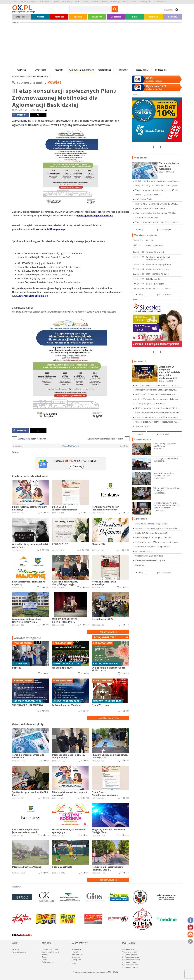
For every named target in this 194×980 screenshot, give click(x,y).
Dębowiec (56, 2)
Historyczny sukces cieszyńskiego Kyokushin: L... (157, 408)
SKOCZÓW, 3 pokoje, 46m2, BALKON (151, 533)
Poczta (74, 964)
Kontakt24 (59, 17)
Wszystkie (22, 70)
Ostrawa (114, 2)
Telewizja (78, 17)
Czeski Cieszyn (44, 2)
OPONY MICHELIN (143, 551)
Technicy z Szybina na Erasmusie (150, 403)
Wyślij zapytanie (48, 962)
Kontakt (45, 960)
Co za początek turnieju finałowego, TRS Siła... (156, 213)
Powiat (47, 76)
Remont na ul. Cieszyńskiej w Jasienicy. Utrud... (157, 204)
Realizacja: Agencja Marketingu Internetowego (97, 972)
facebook (20, 115)
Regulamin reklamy (129, 962)
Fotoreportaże (105, 70)
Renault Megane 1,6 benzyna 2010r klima (154, 537)
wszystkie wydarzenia (108, 718)
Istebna (85, 2)
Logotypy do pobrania (50, 949)
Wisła (151, 2)
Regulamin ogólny (128, 949)
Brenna (15, 2)
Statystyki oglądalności (50, 952)
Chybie (23, 2)
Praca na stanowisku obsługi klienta (151, 524)
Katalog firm (97, 17)
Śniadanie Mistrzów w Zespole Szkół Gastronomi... (158, 413)
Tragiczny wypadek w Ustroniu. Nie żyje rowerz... (157, 222)
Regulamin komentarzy (130, 957)
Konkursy (173, 17)
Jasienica (95, 2)
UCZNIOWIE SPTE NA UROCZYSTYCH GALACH (155, 394)
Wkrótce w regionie (27, 638)
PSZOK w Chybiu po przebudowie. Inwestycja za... (158, 181)
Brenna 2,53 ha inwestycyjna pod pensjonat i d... (157, 528)
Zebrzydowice (161, 2)
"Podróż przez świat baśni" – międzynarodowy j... (157, 422)
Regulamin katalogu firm (131, 960)
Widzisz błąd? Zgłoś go (71, 446)
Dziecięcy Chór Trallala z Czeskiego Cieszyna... (156, 390)
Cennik (44, 957)
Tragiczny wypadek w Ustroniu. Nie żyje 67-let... (157, 190)
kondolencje (161, 70)
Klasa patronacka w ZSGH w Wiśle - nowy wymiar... (158, 417)
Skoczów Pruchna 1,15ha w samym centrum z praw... (156, 542)
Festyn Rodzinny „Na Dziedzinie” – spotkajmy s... (157, 185)
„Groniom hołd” (142, 426)
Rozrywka (154, 17)
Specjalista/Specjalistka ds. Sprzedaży (152, 547)
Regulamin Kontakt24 (130, 967)
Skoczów (124, 2)
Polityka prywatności (129, 952)
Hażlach (77, 2)
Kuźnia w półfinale (144, 199)
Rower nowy (141, 565)
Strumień (134, 2)
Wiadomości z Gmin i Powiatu (82, 70)
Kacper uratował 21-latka (147, 218)
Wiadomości (21, 17)
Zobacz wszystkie (108, 632)
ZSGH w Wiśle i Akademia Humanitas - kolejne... (157, 399)
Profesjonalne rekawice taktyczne (150, 560)
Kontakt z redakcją (19, 952)
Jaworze (105, 2)
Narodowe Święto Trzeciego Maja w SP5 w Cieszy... (158, 385)
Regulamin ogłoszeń (129, 954)
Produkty (45, 954)
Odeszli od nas (142, 70)
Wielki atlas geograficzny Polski (149, 556)
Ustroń (143, 2)
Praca (135, 17)
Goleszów (67, 2)
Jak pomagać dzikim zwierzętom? (150, 208)
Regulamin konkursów (130, 965)
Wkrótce (40, 17)
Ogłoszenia (116, 17)
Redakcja (15, 949)
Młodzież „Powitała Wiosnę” (148, 195)
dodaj (105, 637)
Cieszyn (32, 2)
